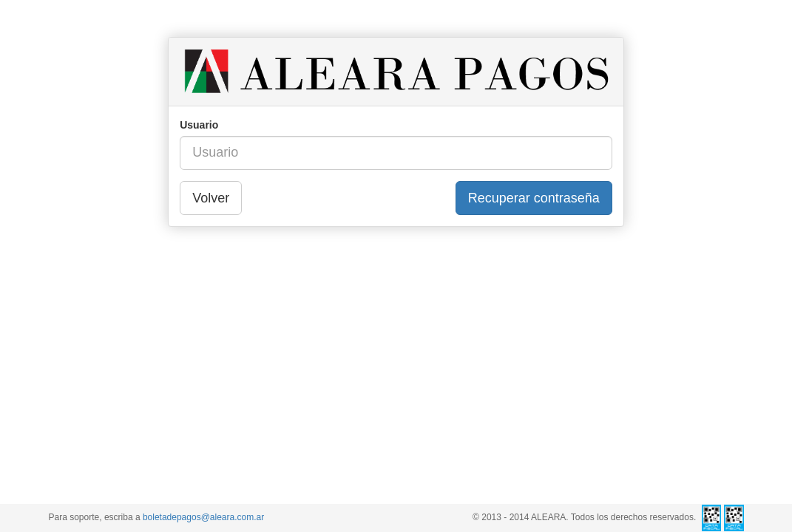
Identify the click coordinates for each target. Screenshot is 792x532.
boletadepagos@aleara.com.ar (203, 517)
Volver (211, 198)
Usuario (199, 125)
